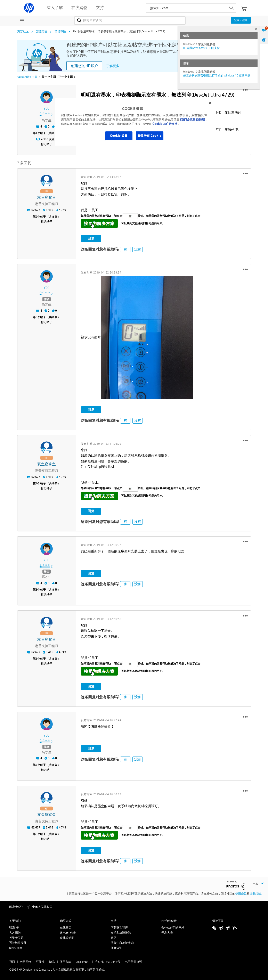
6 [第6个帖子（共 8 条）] (36, 659)
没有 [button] (138, 249)
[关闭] (210, 103)
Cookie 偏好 (83, 962)
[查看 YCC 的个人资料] (47, 109)
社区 (114, 938)
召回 (12, 962)
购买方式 (66, 921)
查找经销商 (67, 938)
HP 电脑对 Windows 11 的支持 (201, 48)
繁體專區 (42, 31)
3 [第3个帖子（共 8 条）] (36, 317)
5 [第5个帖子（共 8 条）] (36, 590)
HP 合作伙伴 (169, 921)
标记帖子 (47, 144)
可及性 (40, 962)
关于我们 (15, 921)
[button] (245, 90)
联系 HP (14, 928)
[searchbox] (186, 8)
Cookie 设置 (119, 136)
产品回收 (25, 962)
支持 (114, 921)
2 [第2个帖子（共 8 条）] (36, 217)
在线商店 (66, 928)
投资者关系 (16, 938)
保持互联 (218, 921)
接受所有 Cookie (150, 136)
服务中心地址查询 (122, 943)
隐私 (52, 962)
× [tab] (256, 29)
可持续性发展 (18, 943)
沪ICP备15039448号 (107, 962)
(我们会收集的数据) (192, 120)
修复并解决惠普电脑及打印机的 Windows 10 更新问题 (217, 75)
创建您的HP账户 (84, 66)
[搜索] (130, 21)
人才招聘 (15, 933)
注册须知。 (257, 893)
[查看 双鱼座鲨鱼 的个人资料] (47, 198)
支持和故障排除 (121, 933)
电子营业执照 (133, 962)
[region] (135, 122)
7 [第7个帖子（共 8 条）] (36, 765)
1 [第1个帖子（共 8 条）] (36, 133)
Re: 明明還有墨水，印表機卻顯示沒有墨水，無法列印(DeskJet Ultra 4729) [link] (119, 31)
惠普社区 (23, 31)
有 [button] (125, 249)
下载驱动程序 (119, 928)
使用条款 (241, 893)
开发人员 (167, 933)
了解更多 (113, 66)
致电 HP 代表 (68, 933)
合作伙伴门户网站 (173, 928)
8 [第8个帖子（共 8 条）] (36, 834)
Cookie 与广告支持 (165, 124)
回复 (91, 239)
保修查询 (116, 948)
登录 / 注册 (241, 20)
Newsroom (15, 948)
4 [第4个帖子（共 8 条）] (36, 483)
